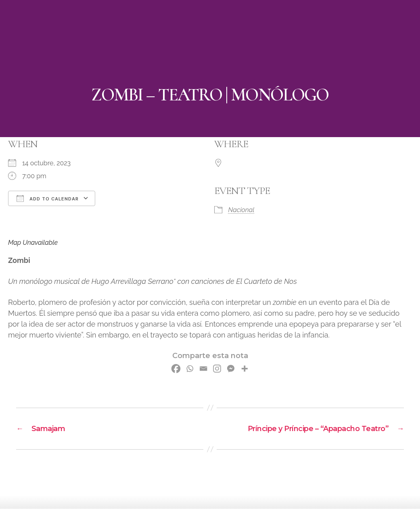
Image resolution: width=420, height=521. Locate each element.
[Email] (203, 369)
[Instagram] (217, 369)
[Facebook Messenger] (231, 369)
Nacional (241, 210)
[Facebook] (176, 369)
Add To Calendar (48, 198)
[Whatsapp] (190, 369)
